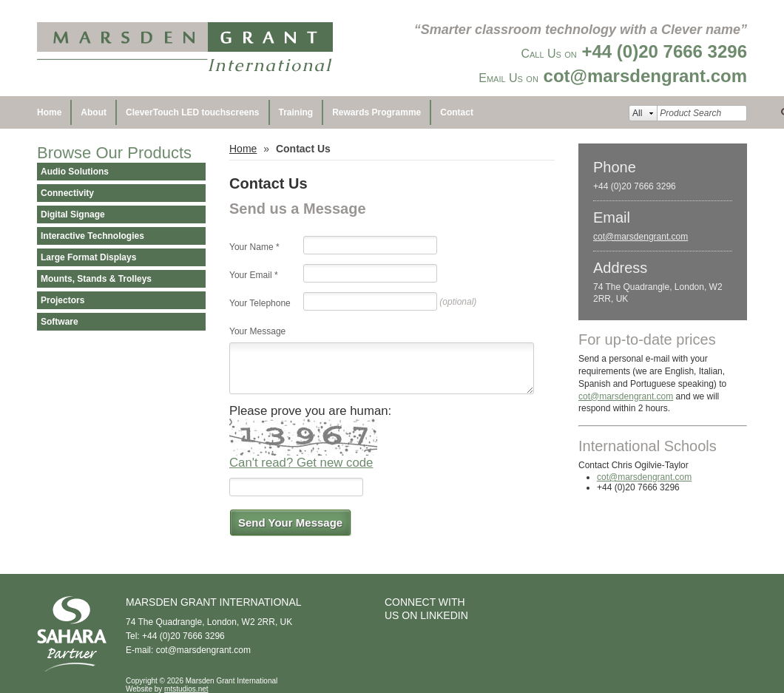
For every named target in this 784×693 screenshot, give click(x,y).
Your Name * (254, 247)
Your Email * (254, 275)
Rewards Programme (376, 112)
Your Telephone (260, 303)
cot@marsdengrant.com (641, 237)
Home (49, 112)
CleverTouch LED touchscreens (193, 112)
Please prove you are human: (310, 411)
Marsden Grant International (185, 48)
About (94, 112)
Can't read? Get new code (301, 463)
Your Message (257, 331)
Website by (167, 689)
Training (296, 112)
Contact (457, 112)
